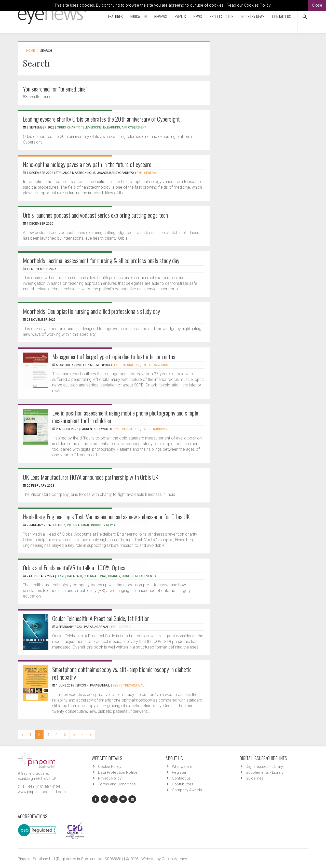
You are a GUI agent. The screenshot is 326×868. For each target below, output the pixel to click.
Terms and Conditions (117, 784)
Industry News (253, 17)
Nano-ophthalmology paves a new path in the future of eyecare (87, 164)
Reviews (161, 17)
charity (73, 127)
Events (180, 17)
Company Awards (187, 790)
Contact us (282, 17)
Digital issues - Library (264, 767)
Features (116, 17)
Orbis (61, 127)
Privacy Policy (110, 778)
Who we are (182, 767)
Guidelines (255, 778)
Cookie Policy (110, 767)
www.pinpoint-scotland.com (42, 792)
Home (31, 51)
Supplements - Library (265, 772)
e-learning (112, 127)
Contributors (183, 784)
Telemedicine (91, 127)
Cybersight (137, 127)
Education (139, 17)
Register (179, 772)
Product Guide (221, 17)
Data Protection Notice (118, 772)
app (124, 127)
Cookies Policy (257, 5)
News (198, 17)
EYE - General (147, 173)
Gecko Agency (174, 859)
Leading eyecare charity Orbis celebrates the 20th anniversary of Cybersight (101, 119)
